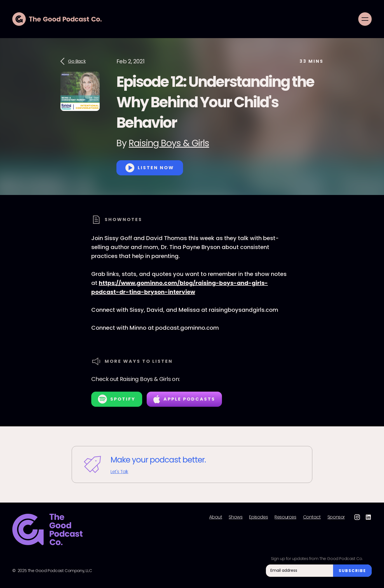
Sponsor (336, 517)
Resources (285, 517)
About (216, 517)
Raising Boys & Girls (169, 143)
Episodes (258, 517)
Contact (312, 517)
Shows (236, 517)
